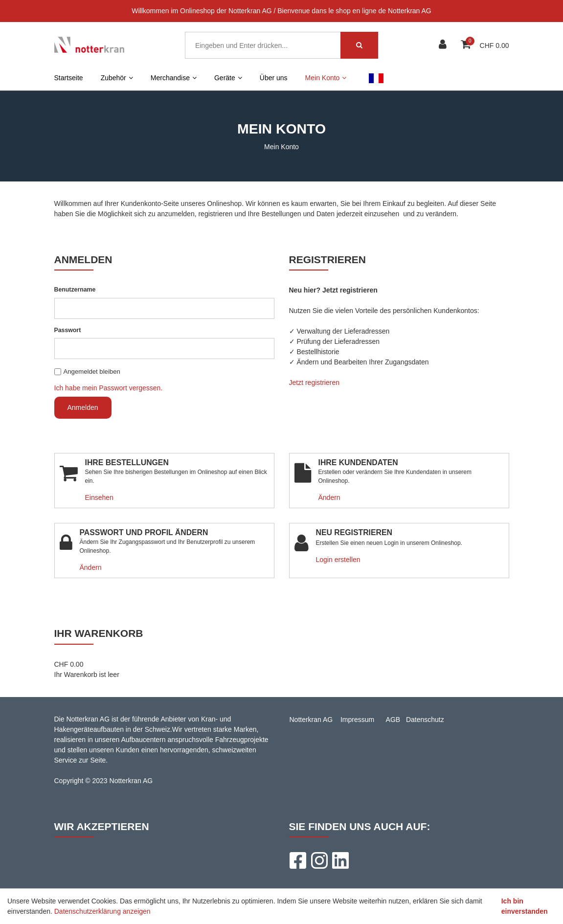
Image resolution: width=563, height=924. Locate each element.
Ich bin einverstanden (525, 906)
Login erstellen (338, 560)
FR (376, 78)
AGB (393, 720)
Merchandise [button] (174, 78)
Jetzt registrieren (314, 383)
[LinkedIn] (340, 860)
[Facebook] (297, 860)
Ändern (329, 497)
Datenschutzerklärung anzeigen (102, 911)
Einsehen (99, 497)
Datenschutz (425, 720)
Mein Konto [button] (326, 78)
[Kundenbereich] (444, 45)
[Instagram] (319, 860)
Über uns (274, 78)
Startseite (69, 78)
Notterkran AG (311, 720)
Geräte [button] (228, 78)
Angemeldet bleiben (92, 372)
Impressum (357, 720)
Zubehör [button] (117, 78)
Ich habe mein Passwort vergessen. (109, 388)
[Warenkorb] (467, 45)
